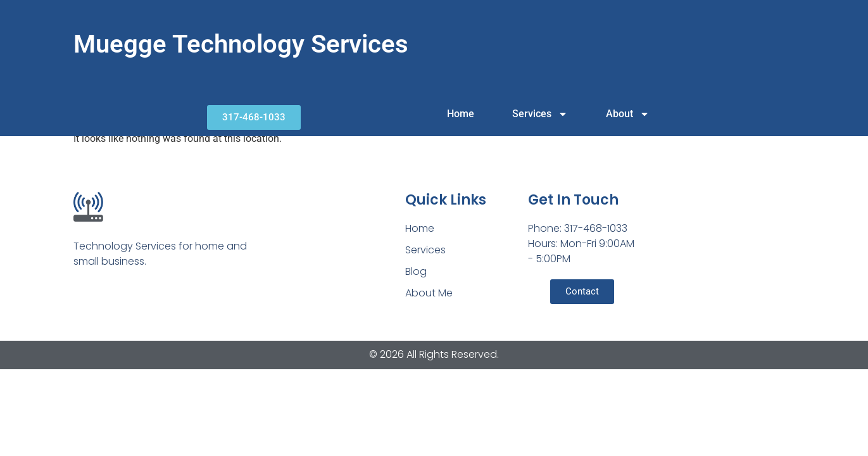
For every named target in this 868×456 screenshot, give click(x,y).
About (628, 114)
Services (540, 114)
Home (461, 114)
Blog (416, 271)
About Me (429, 293)
